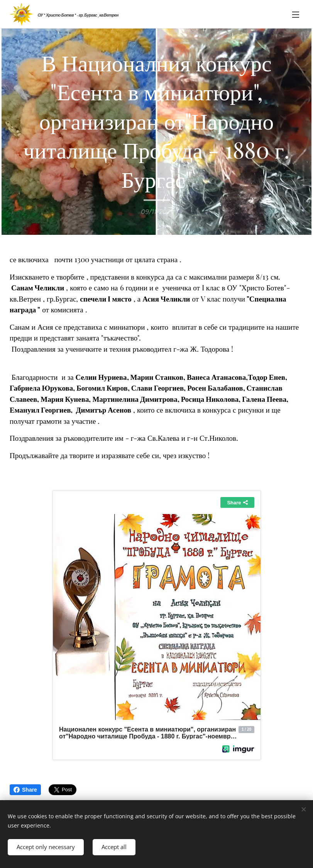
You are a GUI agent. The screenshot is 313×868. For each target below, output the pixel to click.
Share (25, 790)
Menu (296, 15)
